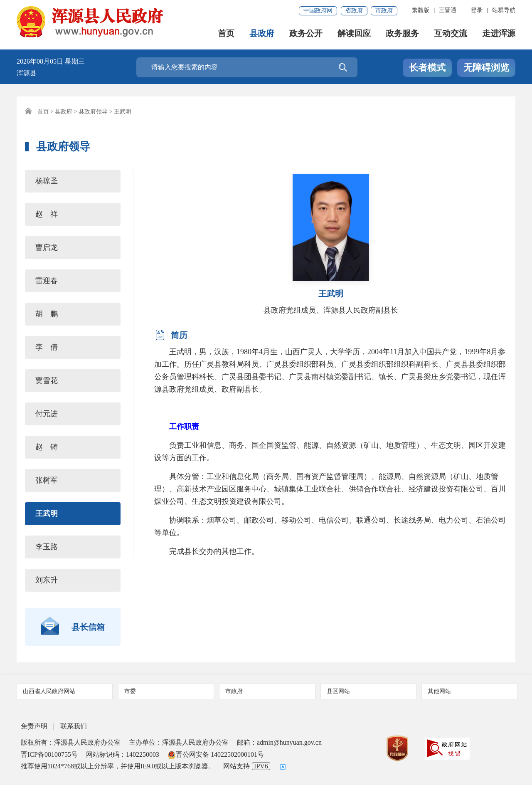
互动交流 (451, 33)
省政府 (354, 11)
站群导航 (504, 10)
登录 (477, 10)
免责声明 (34, 726)
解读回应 (354, 33)
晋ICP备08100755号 (49, 754)
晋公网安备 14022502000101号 (216, 754)
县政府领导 (93, 112)
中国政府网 (318, 11)
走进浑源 (499, 33)
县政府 (262, 33)
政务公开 (306, 33)
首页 (226, 33)
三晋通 (448, 10)
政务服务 (402, 33)
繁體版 (421, 10)
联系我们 (74, 726)
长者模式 (427, 68)
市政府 (384, 11)
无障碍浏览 (486, 68)
